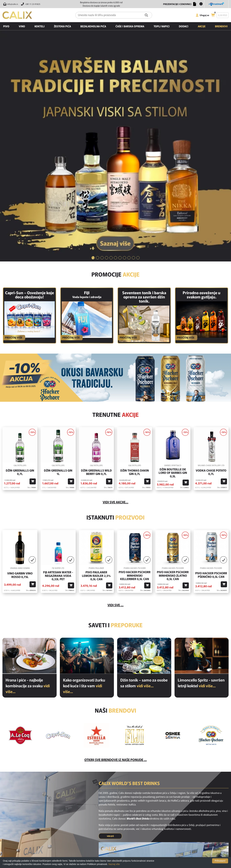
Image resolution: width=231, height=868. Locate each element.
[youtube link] (124, 796)
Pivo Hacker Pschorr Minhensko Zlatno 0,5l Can (173, 409)
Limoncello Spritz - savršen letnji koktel (201, 517)
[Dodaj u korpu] (33, 315)
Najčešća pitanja (119, 811)
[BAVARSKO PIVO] (116, 212)
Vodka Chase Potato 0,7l (211, 306)
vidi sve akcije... (116, 336)
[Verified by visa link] (168, 854)
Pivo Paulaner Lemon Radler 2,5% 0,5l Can (96, 410)
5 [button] (111, 92)
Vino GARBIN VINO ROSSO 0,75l (20, 409)
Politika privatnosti (121, 829)
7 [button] (120, 92)
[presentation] (167, 784)
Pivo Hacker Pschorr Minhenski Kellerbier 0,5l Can (135, 409)
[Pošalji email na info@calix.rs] (10, 4)
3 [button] (102, 92)
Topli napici (162, 26)
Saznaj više (114, 864)
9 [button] (129, 92)
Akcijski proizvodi (77, 820)
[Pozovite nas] (30, 4)
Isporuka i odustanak (122, 816)
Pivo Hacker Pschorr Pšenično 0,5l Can (211, 409)
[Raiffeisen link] (130, 854)
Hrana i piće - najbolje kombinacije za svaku (28, 519)
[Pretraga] (146, 15)
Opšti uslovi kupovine (122, 838)
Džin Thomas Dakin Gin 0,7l (135, 306)
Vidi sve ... (116, 439)
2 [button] (98, 92)
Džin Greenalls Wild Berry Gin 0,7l (96, 306)
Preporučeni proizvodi (79, 825)
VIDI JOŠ (110, 670)
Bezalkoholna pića (93, 26)
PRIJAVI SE (134, 784)
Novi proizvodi (75, 816)
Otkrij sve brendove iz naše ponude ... (116, 593)
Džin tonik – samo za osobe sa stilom (144, 517)
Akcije (202, 26)
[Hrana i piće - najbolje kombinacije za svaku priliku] (30, 490)
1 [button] (93, 92)
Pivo (6, 26)
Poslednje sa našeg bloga (80, 829)
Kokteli (40, 26)
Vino (22, 26)
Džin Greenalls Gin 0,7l (20, 306)
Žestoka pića (62, 26)
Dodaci (184, 26)
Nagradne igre (118, 834)
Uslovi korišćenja (120, 820)
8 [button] (124, 92)
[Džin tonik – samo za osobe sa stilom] (144, 490)
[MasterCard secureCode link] (185, 854)
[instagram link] (116, 796)
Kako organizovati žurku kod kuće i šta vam (84, 519)
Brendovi (221, 26)
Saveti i (116, 459)
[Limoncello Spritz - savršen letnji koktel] (202, 490)
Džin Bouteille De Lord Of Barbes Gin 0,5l (173, 307)
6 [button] (116, 92)
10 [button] (133, 92)
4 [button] (107, 92)
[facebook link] (107, 796)
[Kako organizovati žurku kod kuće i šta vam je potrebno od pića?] (87, 490)
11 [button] (138, 92)
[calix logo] (19, 812)
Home (71, 811)
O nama (115, 825)
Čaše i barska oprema (130, 26)
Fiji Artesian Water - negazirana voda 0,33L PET (58, 410)
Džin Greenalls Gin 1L (58, 306)
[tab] (93, 92)
